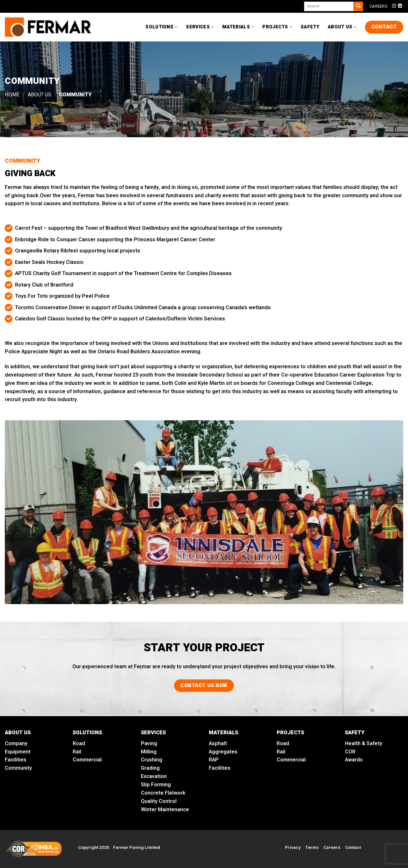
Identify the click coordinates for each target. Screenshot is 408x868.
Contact (353, 848)
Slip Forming (156, 785)
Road (79, 744)
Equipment (18, 752)
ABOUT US (18, 733)
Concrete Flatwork (163, 793)
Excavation (154, 776)
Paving (149, 744)
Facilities (16, 760)
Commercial (87, 760)
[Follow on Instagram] (394, 6)
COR (350, 752)
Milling (149, 752)
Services (200, 27)
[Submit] (358, 6)
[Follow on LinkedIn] (400, 6)
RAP (214, 760)
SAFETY (355, 733)
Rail (77, 752)
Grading (150, 768)
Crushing (152, 760)
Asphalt (218, 744)
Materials (238, 27)
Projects (277, 27)
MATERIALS (223, 733)
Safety (310, 27)
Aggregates (223, 752)
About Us (342, 27)
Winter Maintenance (165, 810)
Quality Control (159, 801)
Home (12, 95)
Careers (332, 848)
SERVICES (153, 733)
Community (18, 768)
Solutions (161, 27)
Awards (354, 760)
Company (16, 744)
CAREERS (378, 6)
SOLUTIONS (87, 733)
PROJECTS (290, 733)
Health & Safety (364, 744)
